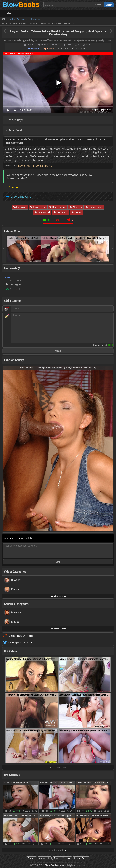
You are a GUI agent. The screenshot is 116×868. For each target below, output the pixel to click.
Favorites (36, 48)
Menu (10, 13)
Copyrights (45, 858)
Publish (58, 351)
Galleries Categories (16, 604)
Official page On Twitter (21, 643)
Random (65, 48)
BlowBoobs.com (54, 865)
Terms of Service (62, 858)
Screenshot (81, 48)
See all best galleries (58, 850)
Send (58, 562)
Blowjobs (31, 45)
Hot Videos (11, 651)
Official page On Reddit (21, 636)
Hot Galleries (12, 775)
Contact (31, 858)
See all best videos (58, 767)
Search (109, 5)
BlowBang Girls (21, 197)
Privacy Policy (81, 858)
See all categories (58, 596)
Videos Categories (15, 571)
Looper (51, 48)
